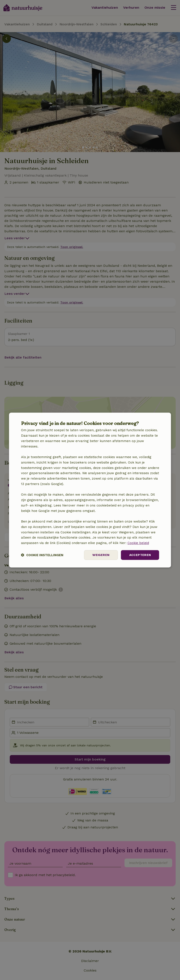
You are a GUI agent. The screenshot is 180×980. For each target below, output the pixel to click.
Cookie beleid (138, 543)
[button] (42, 555)
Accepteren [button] (140, 555)
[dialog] (90, 490)
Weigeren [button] (101, 555)
